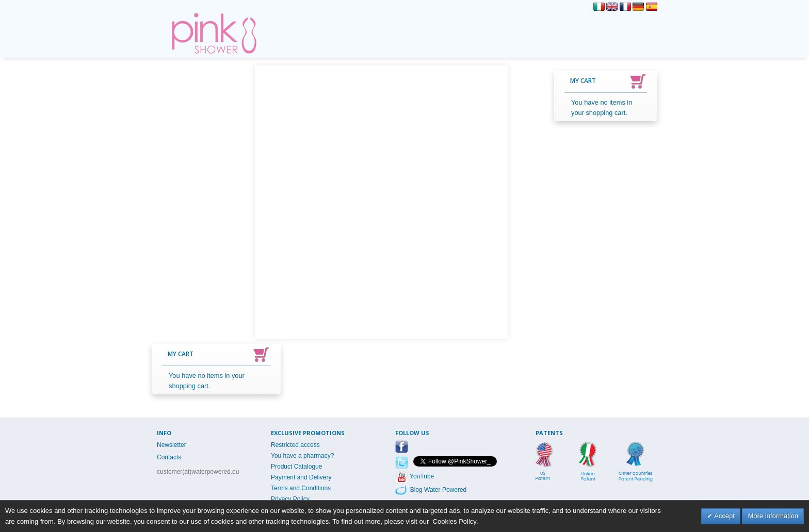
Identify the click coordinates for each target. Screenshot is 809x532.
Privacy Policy (290, 499)
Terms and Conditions (301, 488)
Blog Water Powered (437, 490)
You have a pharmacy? (302, 456)
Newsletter (172, 445)
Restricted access (295, 445)
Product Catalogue (296, 467)
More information (773, 516)
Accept (724, 516)
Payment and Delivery (301, 477)
